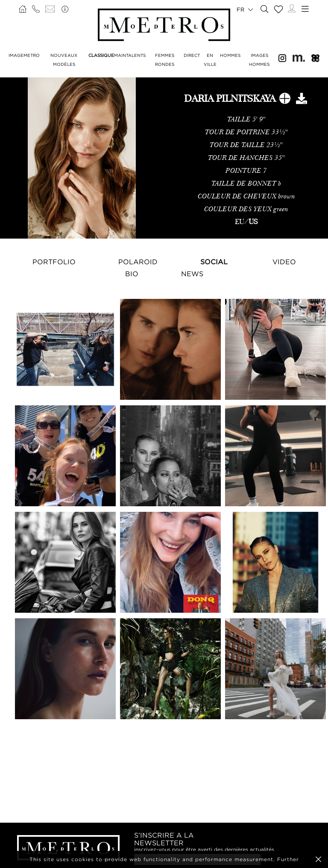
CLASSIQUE (101, 55)
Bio (132, 274)
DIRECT (192, 55)
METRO (32, 55)
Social (214, 262)
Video (284, 262)
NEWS (192, 274)
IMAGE (16, 55)
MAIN (120, 55)
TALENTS (136, 55)
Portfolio (54, 262)
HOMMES (230, 55)
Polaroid (138, 262)
